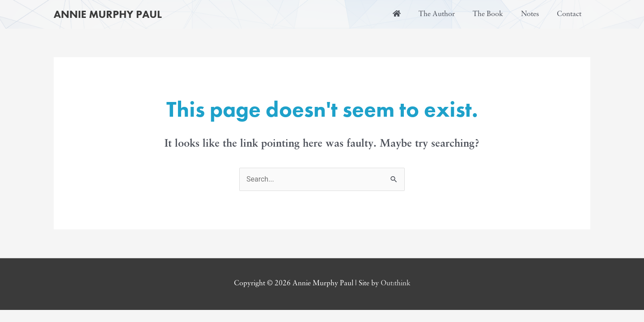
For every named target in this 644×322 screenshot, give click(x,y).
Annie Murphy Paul (108, 14)
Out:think (396, 284)
